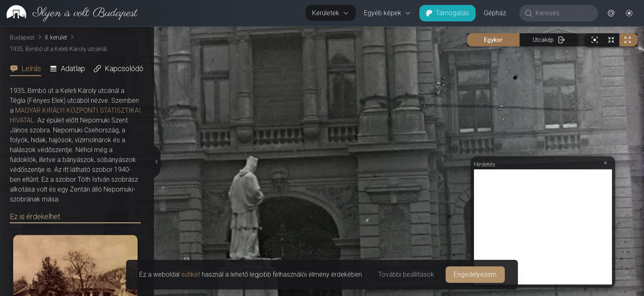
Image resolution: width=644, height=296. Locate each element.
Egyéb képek (388, 13)
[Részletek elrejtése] (157, 162)
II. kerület (56, 37)
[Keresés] (563, 13)
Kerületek (331, 13)
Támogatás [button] (447, 13)
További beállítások (406, 274)
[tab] (28, 69)
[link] (69, 13)
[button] (611, 13)
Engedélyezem (475, 274)
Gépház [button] (495, 13)
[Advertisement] (543, 227)
